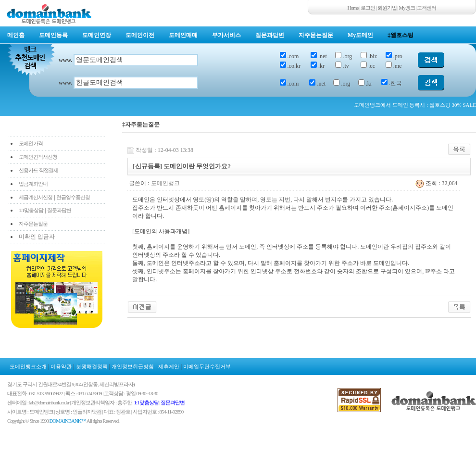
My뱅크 (407, 8)
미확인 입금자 (37, 237)
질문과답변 (270, 35)
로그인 (368, 8)
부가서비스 (226, 35)
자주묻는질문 (316, 35)
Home (353, 8)
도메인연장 (97, 35)
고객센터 (426, 8)
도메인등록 (53, 35)
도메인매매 (183, 35)
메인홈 (16, 35)
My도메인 (360, 35)
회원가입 (387, 8)
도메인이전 (140, 35)
